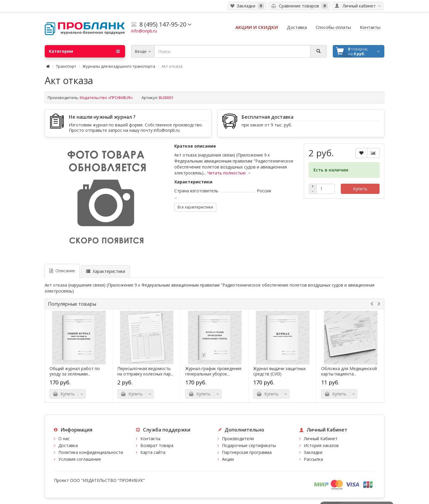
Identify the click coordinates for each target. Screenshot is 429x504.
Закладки (313, 452)
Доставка (68, 445)
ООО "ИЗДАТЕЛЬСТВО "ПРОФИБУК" (107, 480)
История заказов (321, 445)
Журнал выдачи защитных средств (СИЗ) (279, 371)
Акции (228, 459)
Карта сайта (153, 452)
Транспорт (66, 66)
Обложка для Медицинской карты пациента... (349, 371)
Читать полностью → (229, 173)
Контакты (150, 439)
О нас (64, 439)
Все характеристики (195, 207)
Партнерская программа (247, 452)
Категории (84, 51)
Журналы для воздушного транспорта (119, 66)
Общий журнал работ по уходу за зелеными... (75, 371)
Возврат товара (157, 445)
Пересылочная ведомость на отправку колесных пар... (145, 371)
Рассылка (313, 459)
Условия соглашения (80, 459)
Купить (360, 189)
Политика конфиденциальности (91, 452)
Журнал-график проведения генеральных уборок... (213, 371)
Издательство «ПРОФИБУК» (106, 98)
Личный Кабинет (321, 439)
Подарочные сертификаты (249, 445)
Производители (238, 439)
